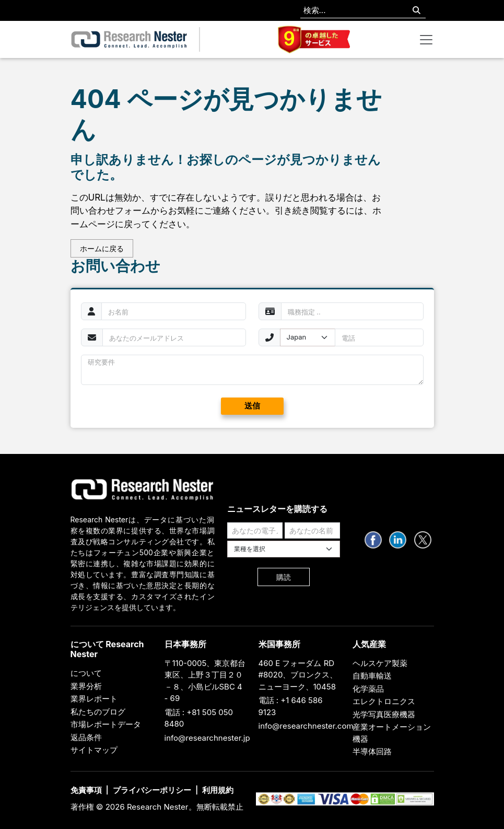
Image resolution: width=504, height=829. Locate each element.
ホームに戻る (102, 248)
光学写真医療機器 (384, 714)
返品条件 (86, 737)
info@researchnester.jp (207, 738)
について (86, 673)
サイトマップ (94, 750)
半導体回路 (372, 751)
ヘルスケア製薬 (380, 663)
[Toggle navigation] (426, 40)
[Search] (417, 11)
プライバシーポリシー (152, 790)
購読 (284, 577)
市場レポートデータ (106, 724)
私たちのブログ (98, 712)
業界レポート (94, 699)
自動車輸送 (372, 676)
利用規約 (218, 790)
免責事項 (86, 790)
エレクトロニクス (384, 701)
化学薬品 (368, 689)
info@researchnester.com (306, 726)
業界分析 (86, 686)
